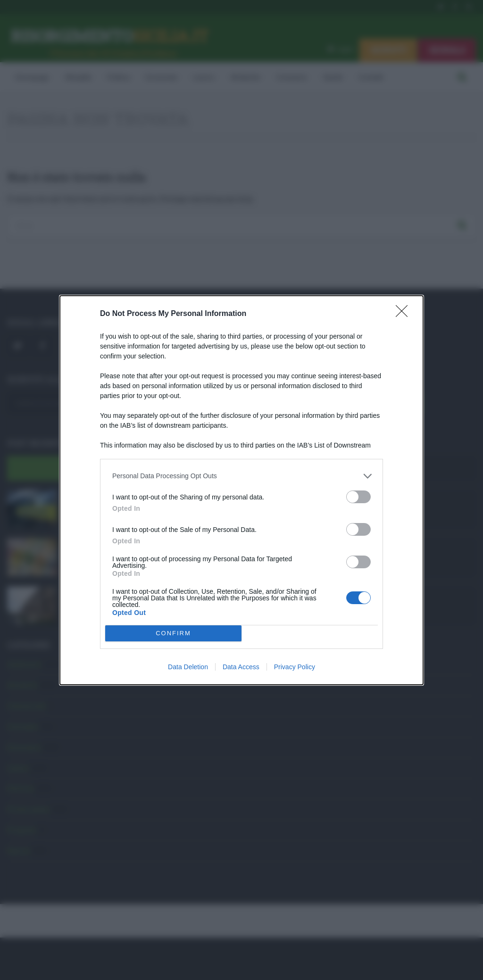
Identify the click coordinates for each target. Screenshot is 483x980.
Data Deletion (188, 667)
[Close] (405, 314)
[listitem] (241, 476)
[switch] (358, 497)
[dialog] (241, 490)
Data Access (241, 667)
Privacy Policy (295, 667)
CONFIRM (173, 633)
